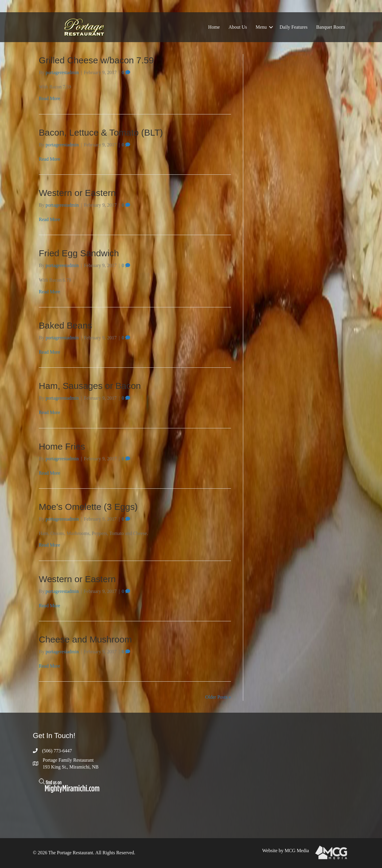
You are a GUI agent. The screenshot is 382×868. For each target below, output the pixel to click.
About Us (238, 27)
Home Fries (62, 446)
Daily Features (294, 27)
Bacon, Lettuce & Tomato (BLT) (101, 132)
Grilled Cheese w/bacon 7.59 (96, 60)
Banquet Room (331, 27)
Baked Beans (65, 325)
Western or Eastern (77, 193)
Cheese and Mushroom (85, 639)
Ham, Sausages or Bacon (90, 386)
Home (214, 27)
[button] (271, 27)
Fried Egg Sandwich (79, 253)
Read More (50, 98)
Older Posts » (218, 697)
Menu (261, 27)
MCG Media (297, 851)
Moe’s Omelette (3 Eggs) (88, 507)
